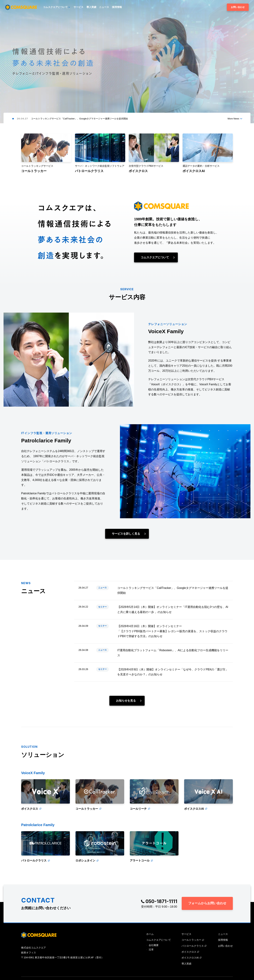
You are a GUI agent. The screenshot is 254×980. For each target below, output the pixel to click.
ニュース (102, 592)
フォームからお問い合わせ (207, 903)
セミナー (102, 613)
